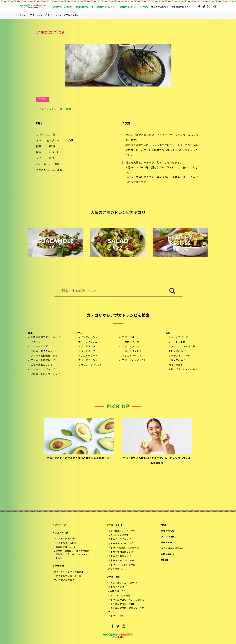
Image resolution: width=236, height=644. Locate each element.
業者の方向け (168, 531)
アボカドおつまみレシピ (44, 351)
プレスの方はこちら (181, 7)
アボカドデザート (88, 356)
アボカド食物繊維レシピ (44, 356)
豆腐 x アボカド (177, 360)
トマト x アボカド (178, 338)
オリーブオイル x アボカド (183, 370)
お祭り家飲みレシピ (42, 365)
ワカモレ (36, 342)
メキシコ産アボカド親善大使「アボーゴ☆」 (126, 610)
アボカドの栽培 (116, 587)
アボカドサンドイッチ (134, 351)
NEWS (163, 525)
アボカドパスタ (131, 342)
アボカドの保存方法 (64, 580)
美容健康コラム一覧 (66, 547)
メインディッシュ (46, 109)
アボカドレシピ (115, 525)
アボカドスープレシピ (43, 370)
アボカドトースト (132, 356)
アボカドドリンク (88, 360)
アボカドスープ (87, 351)
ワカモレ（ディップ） (90, 365)
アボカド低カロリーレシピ (45, 374)
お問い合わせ (168, 554)
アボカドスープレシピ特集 (122, 565)
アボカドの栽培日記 (120, 596)
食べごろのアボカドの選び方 (69, 572)
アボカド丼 (128, 338)
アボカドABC (113, 577)
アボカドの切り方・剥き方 (68, 576)
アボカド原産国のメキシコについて (126, 600)
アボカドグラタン (132, 347)
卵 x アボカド (176, 365)
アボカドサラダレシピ (120, 539)
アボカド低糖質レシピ (43, 360)
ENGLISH (165, 560)
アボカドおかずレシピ (134, 360)
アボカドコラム (116, 616)
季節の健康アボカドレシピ (45, 338)
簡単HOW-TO (58, 566)
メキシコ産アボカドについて (123, 583)
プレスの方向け (169, 537)
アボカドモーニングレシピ (122, 561)
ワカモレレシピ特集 (118, 535)
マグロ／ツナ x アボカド (182, 347)
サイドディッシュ (88, 342)
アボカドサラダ (39, 347)
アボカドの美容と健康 (65, 543)
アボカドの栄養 (60, 533)
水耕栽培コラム (118, 591)
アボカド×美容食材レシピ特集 (124, 548)
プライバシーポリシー (172, 549)
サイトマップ (168, 543)
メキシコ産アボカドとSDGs (122, 604)
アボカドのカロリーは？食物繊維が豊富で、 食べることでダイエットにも (73, 555)
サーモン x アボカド (179, 356)
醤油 (69, 109)
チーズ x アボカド (178, 342)
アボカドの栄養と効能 (65, 539)
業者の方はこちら (160, 7)
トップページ (59, 525)
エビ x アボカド (177, 351)
